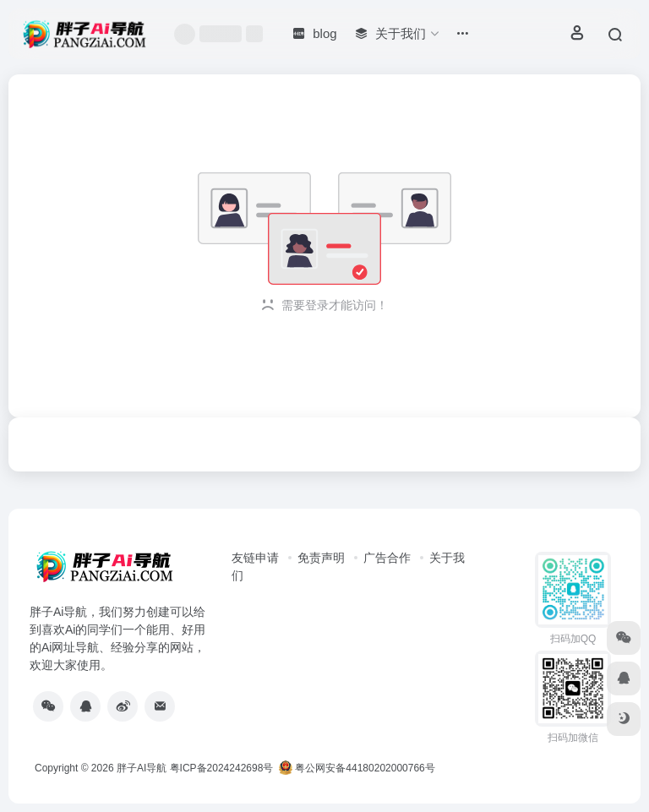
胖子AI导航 (142, 768)
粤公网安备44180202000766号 (357, 768)
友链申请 (255, 558)
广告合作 (387, 558)
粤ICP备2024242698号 (222, 768)
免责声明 (321, 558)
